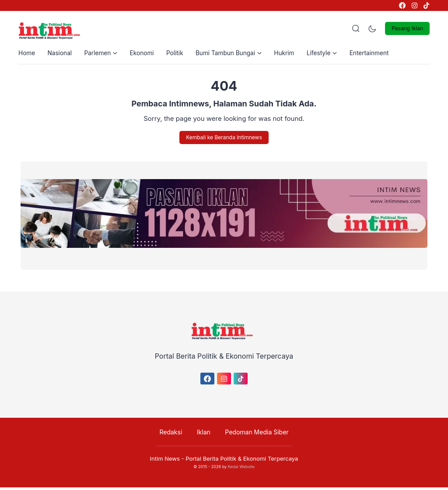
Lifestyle (332, 54)
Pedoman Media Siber (254, 434)
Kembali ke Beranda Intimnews (224, 139)
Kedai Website (241, 469)
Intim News (165, 461)
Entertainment (381, 54)
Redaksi (173, 434)
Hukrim (293, 54)
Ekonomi (146, 54)
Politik (180, 54)
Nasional (61, 54)
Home (27, 54)
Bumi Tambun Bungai (236, 54)
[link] (402, 5)
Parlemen (104, 54)
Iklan (204, 434)
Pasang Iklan (407, 28)
